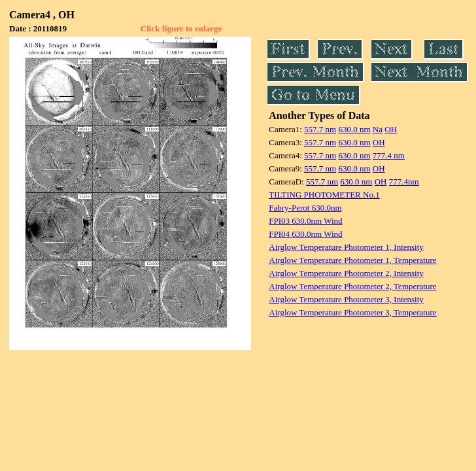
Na (378, 129)
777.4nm (404, 182)
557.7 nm (320, 129)
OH (391, 129)
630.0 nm (354, 129)
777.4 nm (389, 155)
